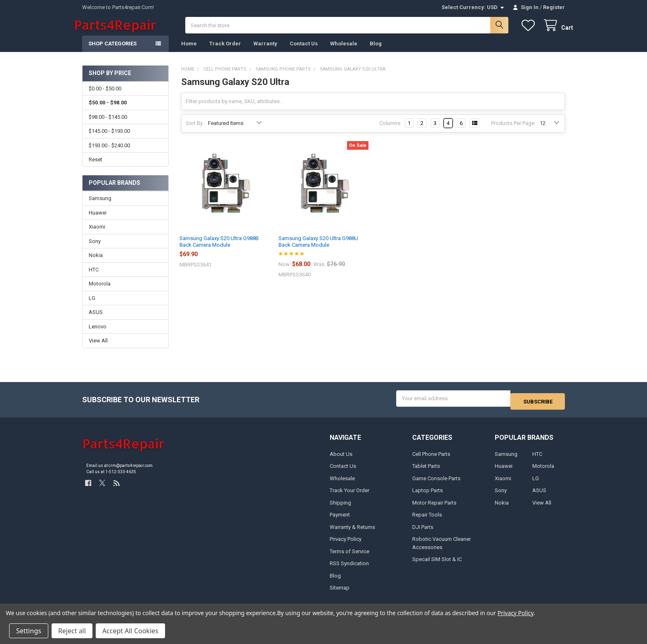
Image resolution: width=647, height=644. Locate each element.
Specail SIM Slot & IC (437, 565)
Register (554, 7)
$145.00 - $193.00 (109, 139)
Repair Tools (427, 520)
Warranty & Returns (352, 532)
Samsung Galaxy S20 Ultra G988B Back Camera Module (219, 250)
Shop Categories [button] (112, 52)
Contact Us (304, 52)
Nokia (96, 263)
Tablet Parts (426, 471)
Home (189, 52)
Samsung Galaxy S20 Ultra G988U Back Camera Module (318, 250)
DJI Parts (423, 532)
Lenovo (98, 335)
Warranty (265, 52)
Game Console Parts (436, 484)
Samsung (100, 206)
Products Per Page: (513, 131)
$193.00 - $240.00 (109, 153)
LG (92, 306)
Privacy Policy (346, 544)
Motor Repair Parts (434, 508)
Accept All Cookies (130, 631)
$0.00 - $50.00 (105, 97)
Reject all (72, 631)
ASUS (96, 320)
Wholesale (344, 52)
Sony (95, 249)
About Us (341, 459)
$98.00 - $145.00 (108, 125)
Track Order (225, 52)
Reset (96, 168)
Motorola (100, 292)
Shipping (340, 508)
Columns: (390, 131)
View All (98, 349)
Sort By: (195, 131)
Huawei (98, 221)
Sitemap (340, 593)
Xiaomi (97, 235)
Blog (376, 52)
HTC (94, 278)
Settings (29, 631)
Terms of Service (349, 556)
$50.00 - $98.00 (108, 111)
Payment (340, 520)
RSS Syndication (349, 569)
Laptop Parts (427, 496)
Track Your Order (349, 496)
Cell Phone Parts (431, 459)
